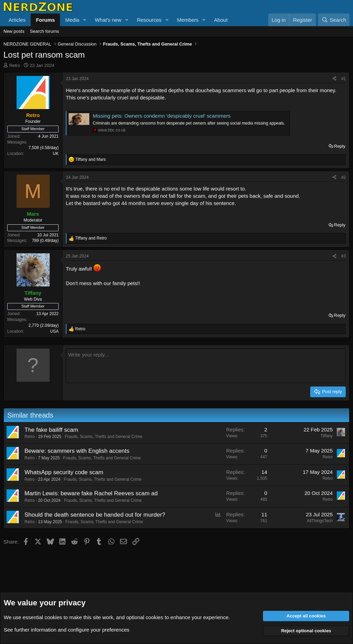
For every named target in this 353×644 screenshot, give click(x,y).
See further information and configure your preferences (67, 630)
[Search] (334, 20)
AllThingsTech (320, 521)
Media (72, 20)
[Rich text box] (206, 366)
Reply (340, 146)
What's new (108, 20)
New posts (14, 31)
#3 (344, 256)
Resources (149, 20)
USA (54, 331)
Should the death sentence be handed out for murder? (95, 515)
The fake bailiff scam (51, 430)
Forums (45, 20)
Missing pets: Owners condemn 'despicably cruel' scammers (162, 116)
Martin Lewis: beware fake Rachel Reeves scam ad (91, 493)
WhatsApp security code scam (64, 472)
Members (188, 20)
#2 (344, 177)
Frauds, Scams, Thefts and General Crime (104, 437)
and (90, 159)
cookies (53, 617)
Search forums (45, 31)
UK (56, 154)
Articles (17, 20)
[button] (85, 20)
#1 (344, 79)
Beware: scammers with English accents (77, 451)
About (221, 20)
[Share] (334, 79)
